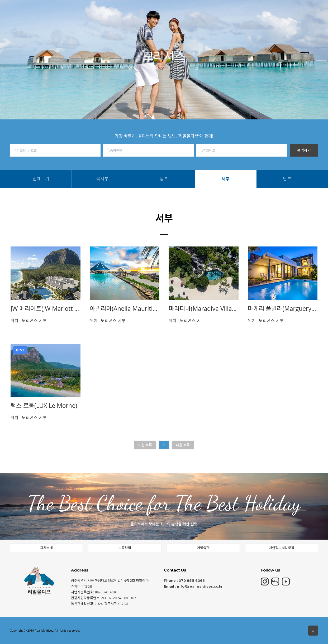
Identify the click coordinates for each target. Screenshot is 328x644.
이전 (145, 445)
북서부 (119, 18)
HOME (61, 11)
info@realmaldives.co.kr (200, 586)
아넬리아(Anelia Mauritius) (125, 309)
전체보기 (101, 18)
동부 (134, 18)
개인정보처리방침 (282, 548)
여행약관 (203, 548)
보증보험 (125, 548)
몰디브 (81, 11)
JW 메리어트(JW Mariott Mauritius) (46, 309)
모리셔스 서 (185, 321)
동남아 (151, 8)
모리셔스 (103, 10)
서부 (146, 18)
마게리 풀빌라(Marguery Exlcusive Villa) (283, 309)
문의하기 (304, 150)
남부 (158, 18)
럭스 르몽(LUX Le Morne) (44, 406)
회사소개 (46, 548)
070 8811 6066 (192, 580)
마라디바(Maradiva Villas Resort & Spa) (204, 309)
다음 (183, 445)
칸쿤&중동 (128, 9)
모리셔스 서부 (29, 321)
